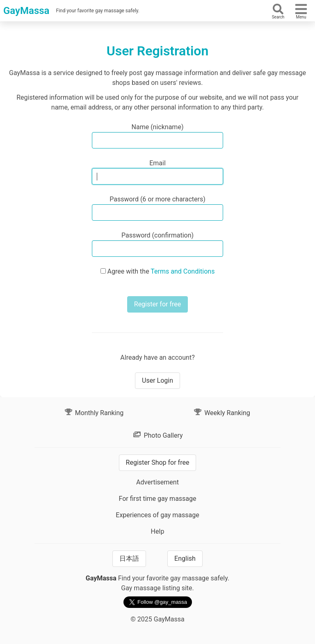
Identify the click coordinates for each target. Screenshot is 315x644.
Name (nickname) (158, 127)
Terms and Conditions (183, 271)
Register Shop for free (158, 462)
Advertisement (157, 482)
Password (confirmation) (157, 235)
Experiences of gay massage (157, 515)
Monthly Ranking (94, 413)
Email (157, 163)
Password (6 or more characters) (157, 199)
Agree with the (161, 271)
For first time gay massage (157, 499)
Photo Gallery (157, 435)
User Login (157, 380)
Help (158, 531)
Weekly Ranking (221, 413)
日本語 (129, 558)
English (185, 558)
